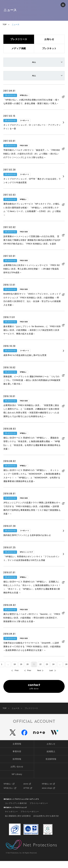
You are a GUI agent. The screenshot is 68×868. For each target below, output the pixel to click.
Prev (29, 670)
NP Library (17, 774)
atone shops (47, 788)
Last (51, 670)
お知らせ (51, 744)
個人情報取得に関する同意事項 (18, 816)
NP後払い (8, 784)
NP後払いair (47, 784)
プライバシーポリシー (39, 803)
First (17, 670)
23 (47, 664)
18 (15, 664)
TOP (5, 708)
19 (21, 664)
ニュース (16, 708)
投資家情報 (51, 759)
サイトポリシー (11, 812)
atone (26, 784)
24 (53, 664)
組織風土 (51, 751)
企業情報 (17, 744)
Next (39, 670)
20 (27, 664)
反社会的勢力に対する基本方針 (46, 816)
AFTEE (26, 788)
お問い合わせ (34, 686)
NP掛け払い (9, 788)
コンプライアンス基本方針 (16, 803)
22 (40, 664)
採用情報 (17, 759)
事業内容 (17, 751)
